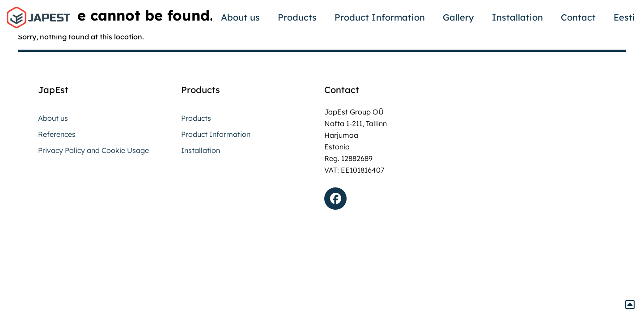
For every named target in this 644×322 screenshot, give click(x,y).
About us (240, 17)
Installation (517, 17)
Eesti (624, 17)
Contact (578, 17)
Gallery (458, 17)
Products (297, 17)
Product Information (380, 17)
